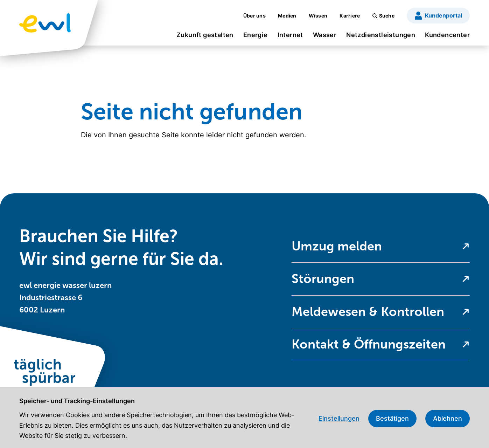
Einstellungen (339, 418)
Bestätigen (392, 418)
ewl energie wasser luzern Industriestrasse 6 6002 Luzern (65, 298)
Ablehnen (448, 418)
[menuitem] (205, 37)
